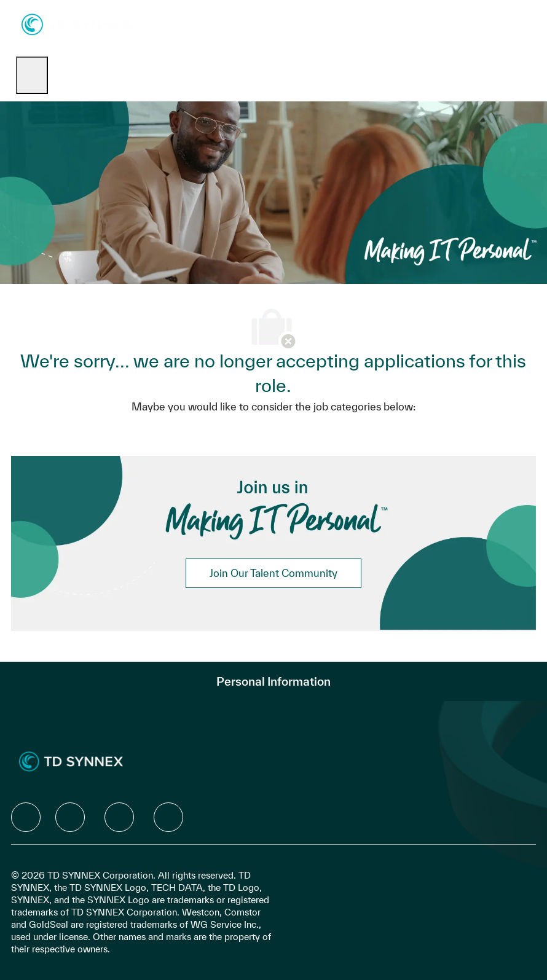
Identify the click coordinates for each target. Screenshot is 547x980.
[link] (273, 573)
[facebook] (26, 817)
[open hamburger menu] (32, 75)
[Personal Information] (273, 681)
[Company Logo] (77, 24)
